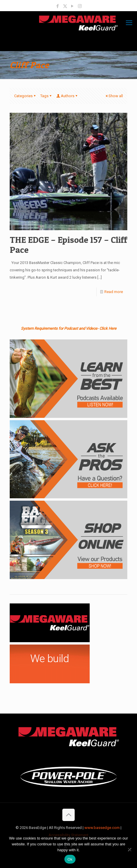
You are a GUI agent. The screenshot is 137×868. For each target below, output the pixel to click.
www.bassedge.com (102, 828)
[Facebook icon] (58, 6)
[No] (130, 850)
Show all (114, 96)
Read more (114, 292)
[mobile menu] (129, 23)
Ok (70, 859)
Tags (46, 96)
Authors (67, 96)
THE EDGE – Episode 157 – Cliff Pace (68, 245)
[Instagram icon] (80, 6)
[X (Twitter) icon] (65, 6)
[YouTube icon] (72, 6)
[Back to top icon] (68, 815)
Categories (25, 96)
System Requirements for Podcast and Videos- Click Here (69, 328)
